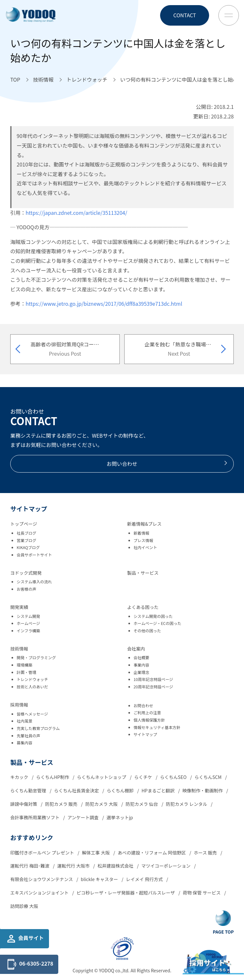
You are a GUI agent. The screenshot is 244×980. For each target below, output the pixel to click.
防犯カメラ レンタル (187, 804)
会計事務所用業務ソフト (35, 817)
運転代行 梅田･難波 (30, 866)
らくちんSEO (174, 777)
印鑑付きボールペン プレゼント (43, 853)
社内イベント (145, 547)
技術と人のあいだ (32, 687)
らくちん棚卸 (121, 790)
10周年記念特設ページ (153, 679)
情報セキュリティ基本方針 (157, 727)
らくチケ (144, 777)
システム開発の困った (153, 616)
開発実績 (19, 607)
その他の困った (147, 631)
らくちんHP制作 (53, 777)
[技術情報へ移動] (43, 80)
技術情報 (19, 649)
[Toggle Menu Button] (229, 15)
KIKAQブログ (28, 547)
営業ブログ (26, 540)
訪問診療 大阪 (24, 906)
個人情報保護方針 (149, 720)
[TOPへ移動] (15, 80)
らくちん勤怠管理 (29, 790)
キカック (20, 777)
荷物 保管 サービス (202, 893)
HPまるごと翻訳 (159, 790)
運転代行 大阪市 (74, 866)
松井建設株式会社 (116, 866)
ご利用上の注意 (147, 713)
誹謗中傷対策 (24, 804)
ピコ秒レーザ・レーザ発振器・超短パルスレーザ (126, 893)
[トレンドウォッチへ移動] (87, 80)
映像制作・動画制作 (203, 790)
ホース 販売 (206, 853)
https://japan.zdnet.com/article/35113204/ (76, 213)
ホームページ (28, 623)
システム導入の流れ (34, 582)
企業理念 (141, 672)
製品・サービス (143, 573)
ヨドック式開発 (26, 573)
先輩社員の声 (28, 736)
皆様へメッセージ (32, 714)
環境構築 (24, 665)
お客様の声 (26, 589)
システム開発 (28, 616)
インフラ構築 (28, 631)
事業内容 (141, 665)
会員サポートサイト (34, 555)
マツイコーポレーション (166, 866)
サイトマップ (145, 734)
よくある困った (143, 607)
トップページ (24, 524)
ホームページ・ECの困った (157, 623)
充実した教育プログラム (38, 728)
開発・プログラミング (36, 658)
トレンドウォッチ (32, 679)
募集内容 (24, 743)
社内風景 (24, 721)
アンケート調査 (84, 817)
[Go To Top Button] (223, 923)
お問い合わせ (167, 464)
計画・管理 (26, 672)
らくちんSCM (208, 777)
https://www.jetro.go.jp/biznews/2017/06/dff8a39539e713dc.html (104, 304)
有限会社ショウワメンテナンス (42, 879)
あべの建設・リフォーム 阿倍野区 (152, 853)
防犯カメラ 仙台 (142, 804)
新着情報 (141, 533)
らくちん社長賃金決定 (77, 790)
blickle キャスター (100, 879)
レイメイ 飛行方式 (145, 879)
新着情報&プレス (144, 524)
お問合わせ (143, 706)
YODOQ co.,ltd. (115, 970)
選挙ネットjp (120, 817)
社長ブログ (26, 533)
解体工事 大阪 (96, 853)
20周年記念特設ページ (153, 687)
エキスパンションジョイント (40, 893)
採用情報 (19, 705)
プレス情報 (143, 540)
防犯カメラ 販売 (62, 804)
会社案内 (136, 649)
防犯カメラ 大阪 (102, 804)
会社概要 (141, 658)
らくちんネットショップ (102, 777)
